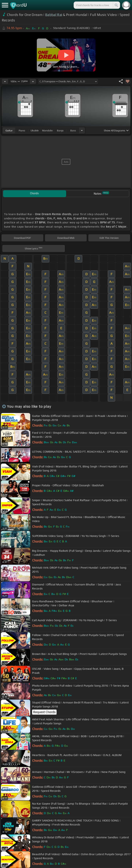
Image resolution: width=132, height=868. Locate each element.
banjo (60, 130)
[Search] (116, 5)
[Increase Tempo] (33, 81)
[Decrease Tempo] (5, 81)
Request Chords (44, 712)
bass (73, 130)
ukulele (35, 130)
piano (22, 130)
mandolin (47, 130)
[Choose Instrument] (82, 130)
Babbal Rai (54, 15)
